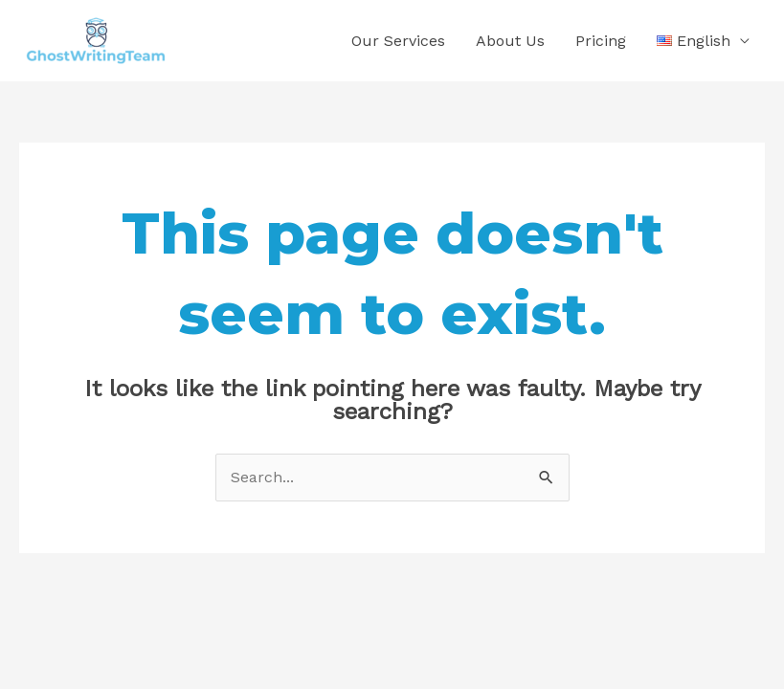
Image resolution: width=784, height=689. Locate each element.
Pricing (601, 41)
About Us (510, 41)
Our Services (398, 41)
